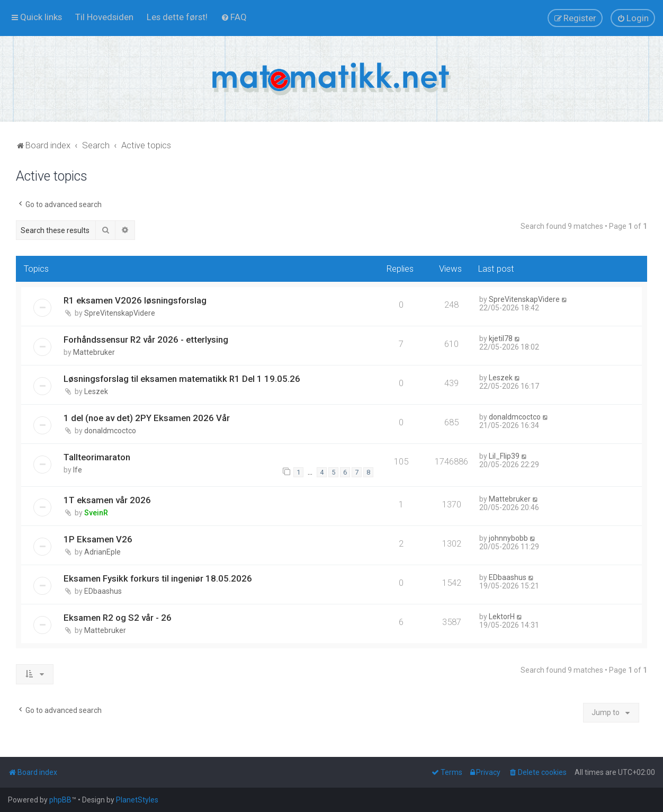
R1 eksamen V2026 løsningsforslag (135, 300)
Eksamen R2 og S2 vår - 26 (118, 618)
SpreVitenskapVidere (120, 313)
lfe (78, 470)
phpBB (60, 800)
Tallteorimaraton (97, 457)
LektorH (502, 617)
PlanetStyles (137, 800)
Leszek (96, 391)
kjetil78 (501, 338)
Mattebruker (94, 352)
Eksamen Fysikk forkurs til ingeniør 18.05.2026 (158, 578)
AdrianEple (102, 552)
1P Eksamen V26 (98, 539)
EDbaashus (103, 591)
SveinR (96, 513)
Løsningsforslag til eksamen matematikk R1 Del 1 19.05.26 (182, 379)
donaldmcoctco (110, 431)
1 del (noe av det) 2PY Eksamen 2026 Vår (147, 418)
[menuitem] (104, 17)
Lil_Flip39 (504, 456)
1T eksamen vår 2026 (107, 500)
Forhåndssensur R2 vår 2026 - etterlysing (146, 340)
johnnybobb (508, 538)
